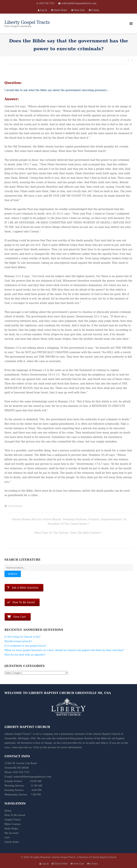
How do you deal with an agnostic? (25, 655)
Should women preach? (18, 641)
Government (15, 506)
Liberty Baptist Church (106, 734)
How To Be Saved (15, 815)
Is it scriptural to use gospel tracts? (25, 646)
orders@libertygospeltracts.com (79, 3)
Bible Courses (13, 824)
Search (13, 574)
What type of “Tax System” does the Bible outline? (68, 533)
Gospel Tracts (13, 820)
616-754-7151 (47, 3)
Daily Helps (11, 829)
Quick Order (12, 842)
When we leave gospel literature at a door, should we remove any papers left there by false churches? (64, 650)
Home (8, 811)
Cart (7, 837)
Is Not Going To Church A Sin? (22, 637)
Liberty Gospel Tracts (64, 857)
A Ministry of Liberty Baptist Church (97, 857)
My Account (11, 833)
